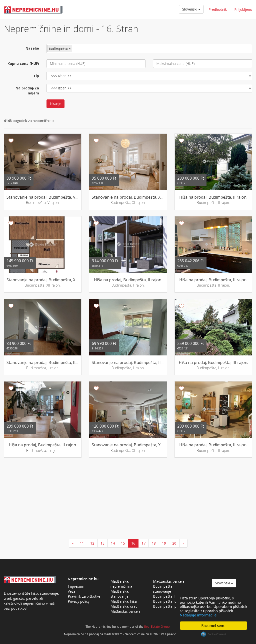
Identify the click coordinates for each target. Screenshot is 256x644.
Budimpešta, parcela (170, 606)
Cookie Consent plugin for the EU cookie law (213, 634)
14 (113, 543)
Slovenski (191, 9)
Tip (36, 76)
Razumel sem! (214, 626)
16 (133, 543)
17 (143, 543)
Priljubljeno (243, 9)
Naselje (32, 48)
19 (164, 543)
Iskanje (55, 104)
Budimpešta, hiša (167, 596)
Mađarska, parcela (125, 611)
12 (92, 543)
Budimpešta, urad (167, 601)
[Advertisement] (128, 499)
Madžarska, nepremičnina (121, 584)
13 (102, 543)
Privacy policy (79, 601)
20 (174, 543)
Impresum (76, 586)
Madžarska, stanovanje (120, 594)
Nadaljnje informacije (198, 615)
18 (154, 543)
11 (82, 543)
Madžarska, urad (124, 606)
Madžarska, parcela (169, 581)
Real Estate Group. (157, 626)
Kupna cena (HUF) (23, 63)
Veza (72, 591)
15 (123, 543)
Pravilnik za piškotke (84, 596)
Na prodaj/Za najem (27, 91)
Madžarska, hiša (124, 601)
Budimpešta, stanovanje (163, 589)
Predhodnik (218, 9)
